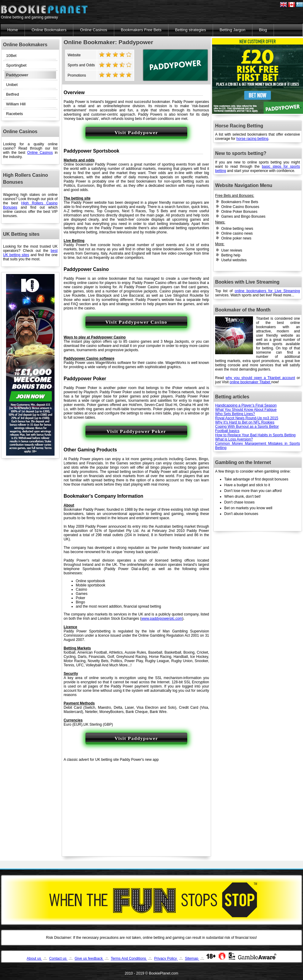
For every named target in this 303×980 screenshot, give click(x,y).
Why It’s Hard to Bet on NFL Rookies (245, 422)
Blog (263, 30)
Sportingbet (16, 65)
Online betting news (237, 229)
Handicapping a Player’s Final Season (246, 405)
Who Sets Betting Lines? (235, 414)
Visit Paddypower (136, 132)
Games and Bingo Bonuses (243, 216)
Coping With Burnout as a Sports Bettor (247, 427)
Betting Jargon (233, 30)
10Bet (11, 56)
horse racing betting (252, 139)
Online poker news (236, 238)
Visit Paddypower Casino (136, 322)
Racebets (15, 114)
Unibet (12, 85)
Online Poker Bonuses (239, 212)
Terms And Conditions (129, 959)
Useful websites (234, 260)
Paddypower (17, 75)
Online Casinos (93, 30)
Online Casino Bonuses (240, 207)
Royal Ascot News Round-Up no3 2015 (247, 418)
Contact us (58, 959)
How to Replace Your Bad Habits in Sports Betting (255, 435)
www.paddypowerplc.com (162, 619)
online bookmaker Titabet (250, 382)
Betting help (231, 255)
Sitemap (192, 959)
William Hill (16, 104)
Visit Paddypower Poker (136, 431)
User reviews (232, 250)
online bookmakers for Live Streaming (267, 291)
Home (13, 30)
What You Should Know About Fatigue (246, 410)
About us (34, 959)
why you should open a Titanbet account (260, 378)
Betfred (13, 94)
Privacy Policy (166, 959)
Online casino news (237, 233)
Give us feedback (89, 959)
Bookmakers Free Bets (141, 30)
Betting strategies (191, 30)
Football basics (227, 431)
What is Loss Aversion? (234, 439)
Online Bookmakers (49, 30)
